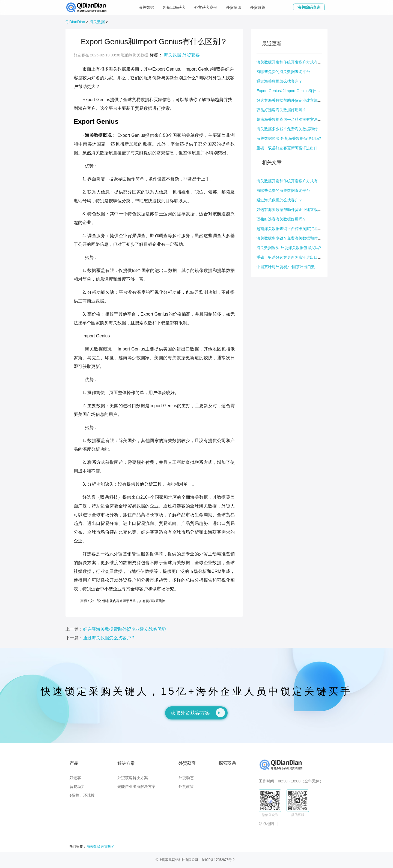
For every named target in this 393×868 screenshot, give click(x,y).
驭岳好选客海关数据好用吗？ (281, 110)
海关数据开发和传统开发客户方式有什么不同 (295, 62)
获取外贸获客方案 (198, 713)
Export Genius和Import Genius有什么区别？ (294, 91)
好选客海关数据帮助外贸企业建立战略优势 (293, 100)
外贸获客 (191, 55)
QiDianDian (75, 22)
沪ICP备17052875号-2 (218, 860)
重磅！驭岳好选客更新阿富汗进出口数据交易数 (297, 148)
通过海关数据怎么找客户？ (279, 81)
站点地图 (266, 824)
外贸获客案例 (206, 7)
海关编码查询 (309, 7)
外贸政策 (258, 7)
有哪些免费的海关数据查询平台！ (285, 72)
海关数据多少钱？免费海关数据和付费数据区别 (297, 129)
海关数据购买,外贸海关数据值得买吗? (289, 138)
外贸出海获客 (174, 7)
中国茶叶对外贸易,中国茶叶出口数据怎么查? (294, 267)
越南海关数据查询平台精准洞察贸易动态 (291, 119)
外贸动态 (186, 778)
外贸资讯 (234, 7)
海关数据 (146, 7)
